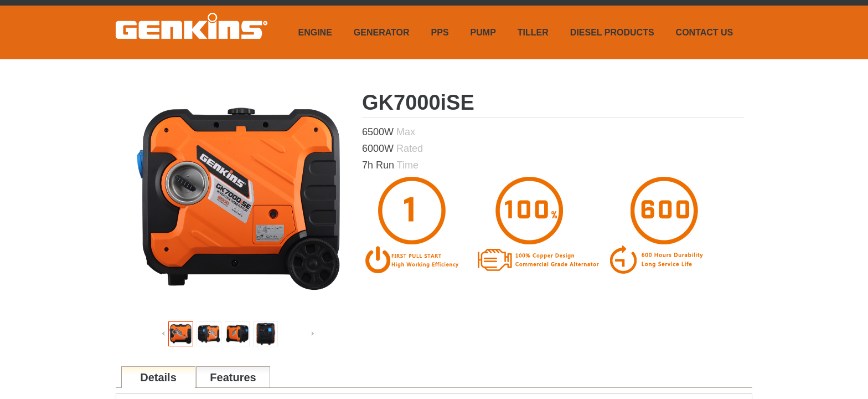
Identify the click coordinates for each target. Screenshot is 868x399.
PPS (440, 32)
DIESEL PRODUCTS (612, 32)
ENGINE (315, 32)
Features (233, 377)
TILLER (533, 32)
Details (158, 377)
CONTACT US (705, 32)
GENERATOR (382, 32)
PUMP (483, 32)
